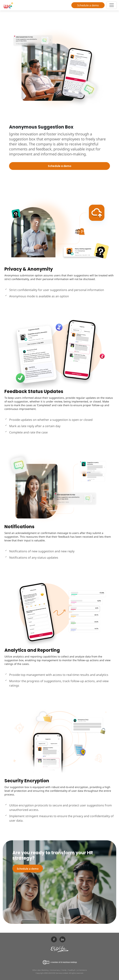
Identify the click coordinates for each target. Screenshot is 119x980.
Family (64, 970)
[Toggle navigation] (112, 5)
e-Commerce (82, 970)
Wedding (45, 970)
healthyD (72, 970)
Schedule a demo (88, 5)
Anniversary (55, 970)
